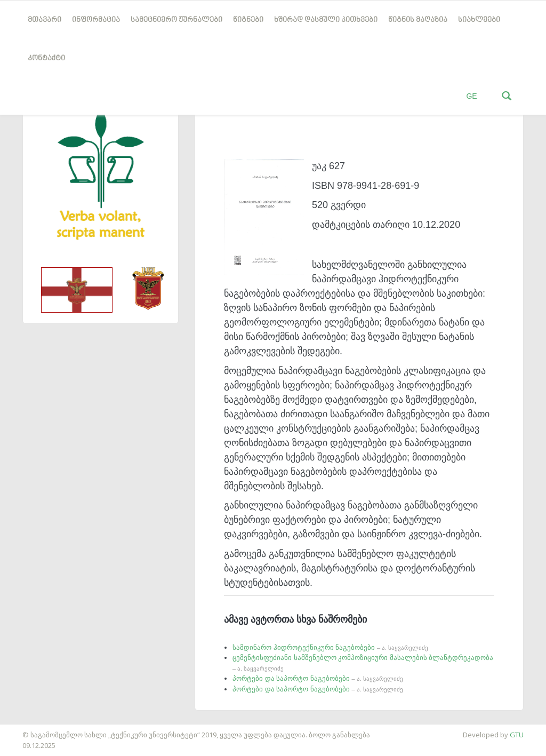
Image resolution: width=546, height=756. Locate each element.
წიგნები (248, 20)
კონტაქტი (46, 58)
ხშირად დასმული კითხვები (326, 20)
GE (471, 96)
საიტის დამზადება (31, 729)
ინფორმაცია (96, 20)
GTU (517, 735)
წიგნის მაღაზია (418, 20)
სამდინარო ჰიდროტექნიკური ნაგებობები (330, 647)
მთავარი (45, 20)
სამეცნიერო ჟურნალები (176, 20)
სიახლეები (479, 20)
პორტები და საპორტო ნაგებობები (318, 678)
